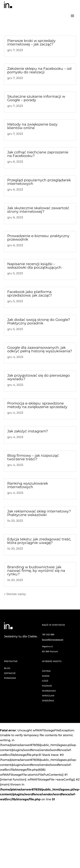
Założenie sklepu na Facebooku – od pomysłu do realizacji (39, 70)
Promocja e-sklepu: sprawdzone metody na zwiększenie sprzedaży (37, 405)
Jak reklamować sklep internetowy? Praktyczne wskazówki (39, 513)
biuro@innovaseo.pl (53, 639)
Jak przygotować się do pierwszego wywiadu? (39, 377)
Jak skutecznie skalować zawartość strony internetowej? (38, 210)
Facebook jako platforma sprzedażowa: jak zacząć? (30, 294)
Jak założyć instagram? (28, 431)
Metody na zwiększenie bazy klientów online (32, 126)
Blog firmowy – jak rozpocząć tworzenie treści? (33, 457)
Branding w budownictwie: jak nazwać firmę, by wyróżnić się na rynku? (36, 571)
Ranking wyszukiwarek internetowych (28, 485)
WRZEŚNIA (48, 701)
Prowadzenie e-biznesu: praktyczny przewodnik (38, 238)
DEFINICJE (10, 673)
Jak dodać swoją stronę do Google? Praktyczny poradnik (39, 321)
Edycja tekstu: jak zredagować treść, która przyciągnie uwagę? (39, 541)
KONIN (46, 676)
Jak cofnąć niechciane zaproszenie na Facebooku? (38, 154)
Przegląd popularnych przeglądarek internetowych (39, 182)
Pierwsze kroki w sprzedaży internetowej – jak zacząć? (31, 42)
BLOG (7, 668)
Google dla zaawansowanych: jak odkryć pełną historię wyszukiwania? (40, 349)
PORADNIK (10, 678)
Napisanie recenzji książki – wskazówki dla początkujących (34, 266)
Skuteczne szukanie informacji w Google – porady (36, 98)
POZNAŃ (47, 686)
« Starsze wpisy (15, 594)
